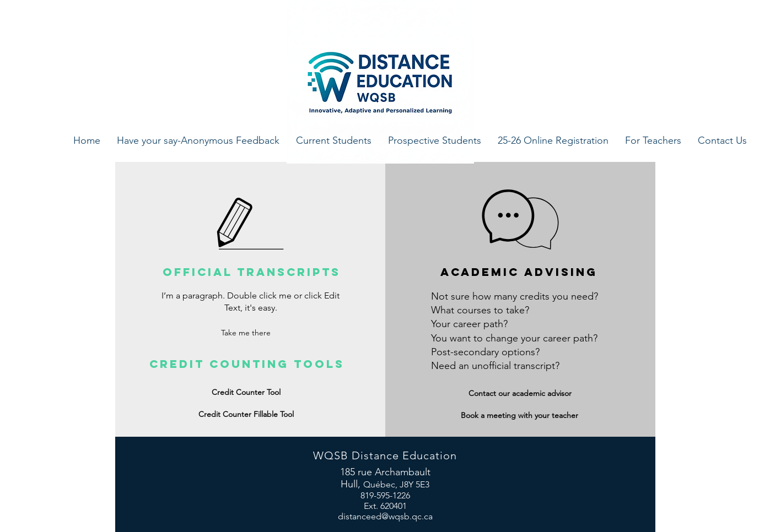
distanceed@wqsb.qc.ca (385, 516)
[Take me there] (246, 333)
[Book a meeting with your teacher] (520, 416)
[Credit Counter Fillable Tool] (246, 415)
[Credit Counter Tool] (246, 393)
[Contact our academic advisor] (520, 393)
